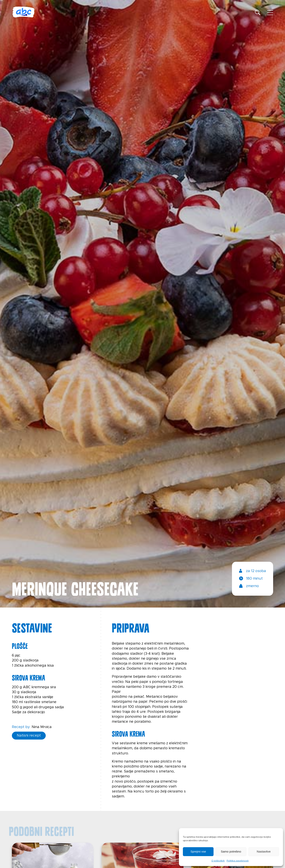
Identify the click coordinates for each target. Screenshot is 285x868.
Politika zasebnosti (238, 861)
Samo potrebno (231, 851)
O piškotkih (218, 861)
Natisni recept (29, 736)
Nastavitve (264, 851)
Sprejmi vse (198, 851)
